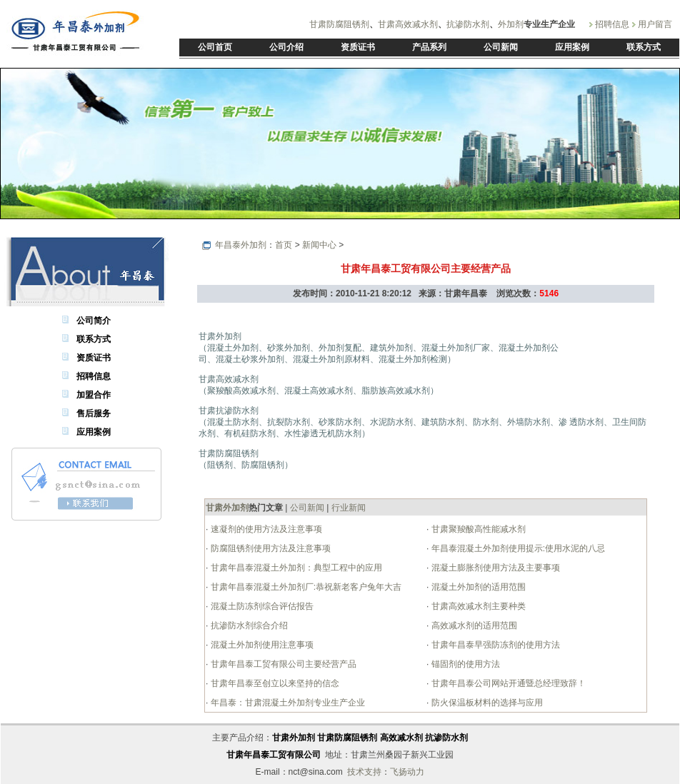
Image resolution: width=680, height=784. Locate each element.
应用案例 (94, 432)
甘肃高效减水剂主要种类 (477, 606)
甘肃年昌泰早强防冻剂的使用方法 (494, 645)
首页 (284, 245)
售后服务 (94, 413)
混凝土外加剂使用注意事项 (260, 645)
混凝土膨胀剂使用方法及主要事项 (494, 568)
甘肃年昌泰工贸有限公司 (274, 755)
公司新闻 (307, 508)
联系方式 (94, 339)
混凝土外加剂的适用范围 (477, 587)
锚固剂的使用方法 (464, 664)
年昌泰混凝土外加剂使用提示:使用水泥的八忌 (517, 548)
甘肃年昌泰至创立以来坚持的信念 (273, 683)
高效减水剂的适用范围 (472, 625)
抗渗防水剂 (468, 24)
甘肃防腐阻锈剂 (339, 24)
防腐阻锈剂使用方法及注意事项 (269, 548)
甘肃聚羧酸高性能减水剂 (477, 529)
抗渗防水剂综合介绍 (247, 625)
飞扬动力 (407, 772)
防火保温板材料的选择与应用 (485, 703)
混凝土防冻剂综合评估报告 (260, 606)
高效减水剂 (401, 738)
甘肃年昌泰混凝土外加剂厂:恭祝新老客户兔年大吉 (305, 587)
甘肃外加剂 (294, 738)
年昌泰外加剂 (241, 245)
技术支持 (364, 772)
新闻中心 (319, 245)
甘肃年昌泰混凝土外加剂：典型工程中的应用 (295, 568)
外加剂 (511, 24)
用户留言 (655, 24)
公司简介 (94, 321)
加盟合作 (94, 395)
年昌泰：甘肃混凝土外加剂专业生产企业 (286, 703)
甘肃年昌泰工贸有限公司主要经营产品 (282, 664)
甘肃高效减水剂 (408, 24)
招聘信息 (612, 24)
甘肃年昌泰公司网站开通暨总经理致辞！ (507, 683)
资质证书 (94, 358)
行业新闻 (349, 508)
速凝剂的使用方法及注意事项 (265, 529)
